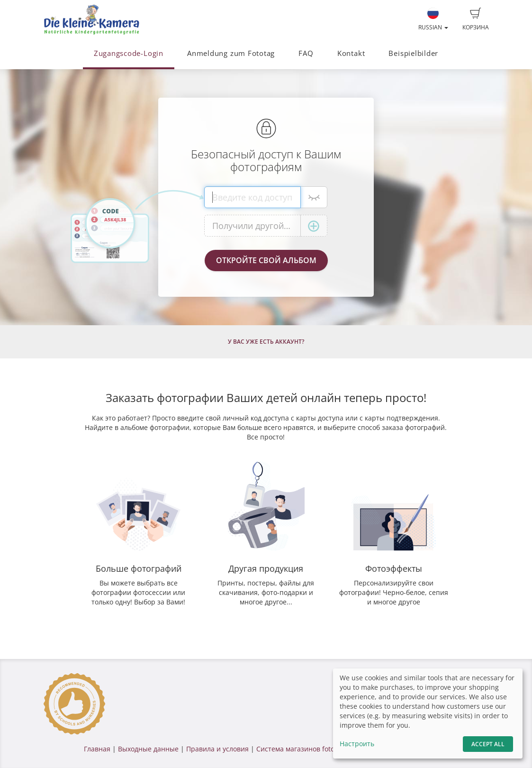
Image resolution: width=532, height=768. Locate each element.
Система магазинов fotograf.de (307, 749)
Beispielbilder (413, 53)
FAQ (306, 53)
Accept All (488, 744)
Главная (97, 749)
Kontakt (351, 53)
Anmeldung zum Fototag (231, 53)
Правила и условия (217, 749)
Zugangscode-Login (129, 53)
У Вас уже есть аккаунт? (266, 342)
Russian (433, 19)
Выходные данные (148, 749)
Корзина (476, 19)
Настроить (357, 744)
